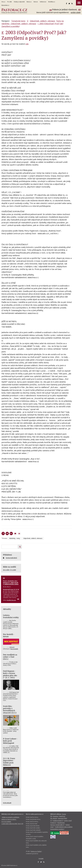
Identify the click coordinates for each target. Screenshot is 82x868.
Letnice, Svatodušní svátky (11, 616)
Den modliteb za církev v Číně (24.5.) (10, 657)
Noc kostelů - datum (9, 635)
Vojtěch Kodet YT (58, 821)
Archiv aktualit (7, 803)
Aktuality (7, 609)
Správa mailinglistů (11, 558)
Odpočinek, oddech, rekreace (42, 21)
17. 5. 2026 (13, 570)
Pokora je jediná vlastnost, (65, 9)
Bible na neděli (9, 567)
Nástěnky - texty (15, 538)
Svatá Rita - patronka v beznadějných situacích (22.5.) (10, 709)
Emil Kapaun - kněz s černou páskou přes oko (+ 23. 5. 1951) (10, 674)
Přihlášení (7, 555)
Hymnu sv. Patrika (36, 851)
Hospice (56, 816)
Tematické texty (18, 21)
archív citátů (76, 12)
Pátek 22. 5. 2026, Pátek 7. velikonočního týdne (11, 583)
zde (27, 44)
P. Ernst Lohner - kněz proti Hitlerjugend (10, 741)
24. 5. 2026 (6, 570)
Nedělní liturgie (11, 600)
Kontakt (41, 858)
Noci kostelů (14, 649)
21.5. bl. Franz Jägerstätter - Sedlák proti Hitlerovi (9, 762)
